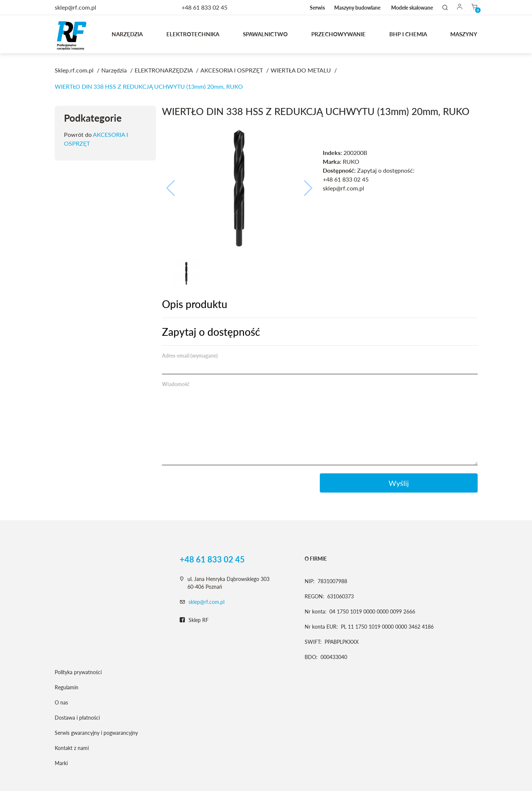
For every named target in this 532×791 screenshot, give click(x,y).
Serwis (317, 8)
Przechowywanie (338, 34)
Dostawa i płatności (77, 718)
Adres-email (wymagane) (190, 356)
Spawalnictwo (265, 34)
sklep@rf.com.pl (206, 602)
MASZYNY (464, 34)
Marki (61, 763)
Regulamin (67, 687)
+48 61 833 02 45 (204, 7)
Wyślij (399, 483)
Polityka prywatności (78, 672)
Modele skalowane (412, 8)
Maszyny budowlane (357, 8)
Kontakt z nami (72, 748)
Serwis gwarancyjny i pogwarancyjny (96, 733)
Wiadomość (176, 384)
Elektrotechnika (193, 34)
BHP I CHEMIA (408, 34)
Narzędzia (127, 34)
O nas (61, 702)
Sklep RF (194, 620)
